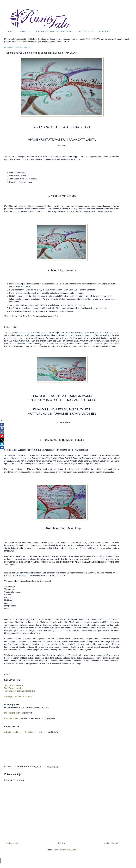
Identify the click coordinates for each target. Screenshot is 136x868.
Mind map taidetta (12, 713)
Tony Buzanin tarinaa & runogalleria (20, 691)
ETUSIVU (11, 32)
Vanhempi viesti (111, 843)
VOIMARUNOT (104, 32)
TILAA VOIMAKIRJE (85, 32)
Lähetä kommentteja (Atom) (65, 850)
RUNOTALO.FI (25, 32)
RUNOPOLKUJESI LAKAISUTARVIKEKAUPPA (54, 32)
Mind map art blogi (12, 718)
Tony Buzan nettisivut (14, 685)
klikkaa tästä (22, 42)
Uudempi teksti (13, 843)
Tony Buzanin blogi (12, 688)
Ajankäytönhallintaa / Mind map (18, 696)
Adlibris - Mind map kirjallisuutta (18, 732)
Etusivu (62, 843)
